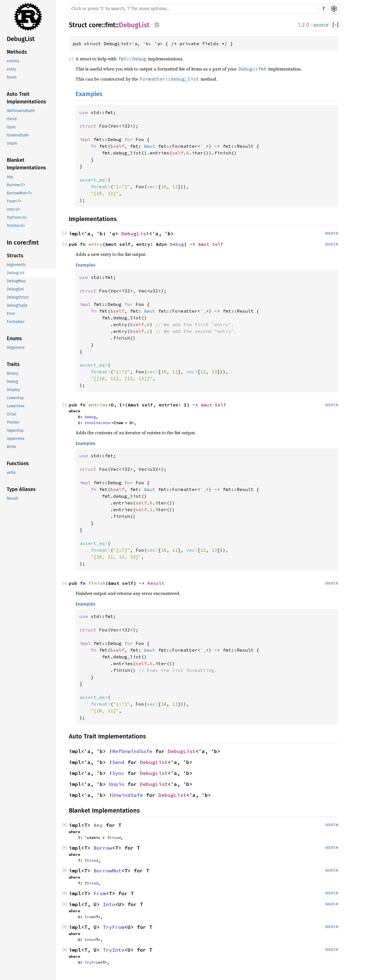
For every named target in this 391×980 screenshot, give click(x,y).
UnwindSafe (128, 795)
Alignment (16, 348)
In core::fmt (23, 243)
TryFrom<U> (17, 218)
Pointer (13, 422)
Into (109, 904)
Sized (115, 838)
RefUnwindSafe (132, 751)
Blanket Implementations (26, 164)
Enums (14, 338)
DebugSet (15, 289)
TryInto (114, 950)
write (11, 473)
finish (12, 77)
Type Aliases (21, 489)
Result (12, 498)
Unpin (12, 143)
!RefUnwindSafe (21, 111)
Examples (89, 94)
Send (118, 762)
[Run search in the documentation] (193, 9)
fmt (110, 25)
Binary (12, 373)
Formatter (16, 322)
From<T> (14, 201)
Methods (17, 52)
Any (10, 177)
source (321, 25)
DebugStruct (18, 297)
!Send (12, 119)
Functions (18, 463)
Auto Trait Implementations (26, 98)
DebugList (21, 39)
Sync (118, 773)
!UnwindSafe (18, 135)
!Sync (11, 127)
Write (12, 447)
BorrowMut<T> (19, 193)
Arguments (16, 265)
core (95, 25)
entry (11, 69)
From (100, 893)
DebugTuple (17, 305)
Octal (12, 414)
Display (13, 390)
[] (336, 25)
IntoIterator (98, 423)
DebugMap (16, 281)
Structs (15, 256)
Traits (13, 364)
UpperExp (15, 430)
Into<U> (13, 209)
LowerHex (16, 406)
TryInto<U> (16, 226)
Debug (12, 382)
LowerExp (15, 398)
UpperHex (16, 439)
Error (11, 314)
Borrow (103, 848)
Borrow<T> (16, 185)
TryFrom (114, 927)
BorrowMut (107, 871)
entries (13, 61)
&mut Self (211, 244)
